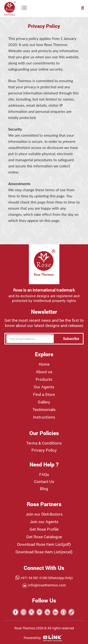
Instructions (44, 417)
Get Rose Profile (44, 529)
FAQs (44, 475)
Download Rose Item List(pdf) (44, 544)
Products (44, 379)
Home (44, 364)
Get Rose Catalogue (44, 537)
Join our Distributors (44, 514)
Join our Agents (44, 522)
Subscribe (71, 339)
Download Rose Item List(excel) (44, 552)
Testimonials (44, 410)
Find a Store (44, 394)
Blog (44, 489)
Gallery (44, 402)
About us (44, 372)
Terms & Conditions (44, 443)
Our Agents (44, 387)
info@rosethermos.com (47, 585)
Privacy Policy (44, 450)
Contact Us (44, 482)
